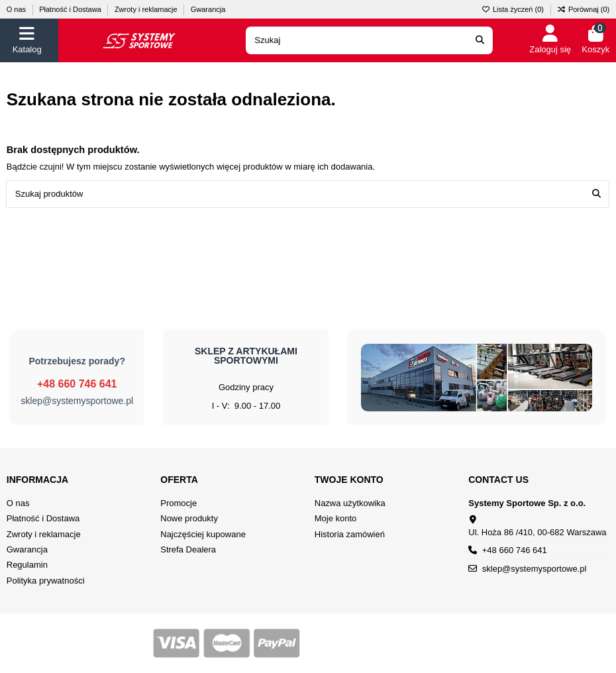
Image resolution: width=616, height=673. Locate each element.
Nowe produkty (189, 518)
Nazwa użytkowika (350, 503)
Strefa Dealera (188, 549)
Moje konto (336, 518)
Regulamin (27, 565)
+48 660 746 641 (77, 384)
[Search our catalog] (480, 40)
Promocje (179, 503)
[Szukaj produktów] (596, 194)
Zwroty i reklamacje (147, 9)
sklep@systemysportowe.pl (77, 401)
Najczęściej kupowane (203, 534)
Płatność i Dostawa (71, 9)
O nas (17, 9)
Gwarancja (208, 9)
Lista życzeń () (514, 9)
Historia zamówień (350, 534)
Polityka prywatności (46, 581)
